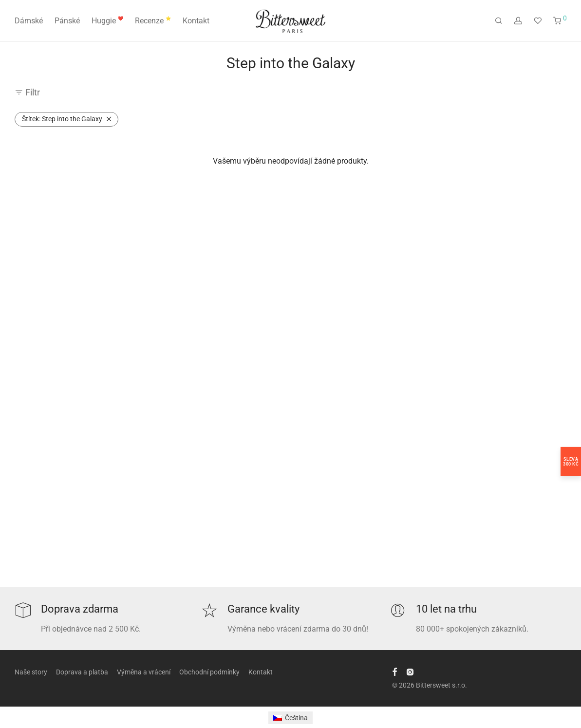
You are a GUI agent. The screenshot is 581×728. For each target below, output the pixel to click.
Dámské (29, 21)
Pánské (67, 21)
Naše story (31, 672)
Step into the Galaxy (62, 119)
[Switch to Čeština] (290, 718)
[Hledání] (499, 21)
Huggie (107, 21)
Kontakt (196, 21)
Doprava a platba (82, 672)
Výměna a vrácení (144, 672)
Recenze (153, 21)
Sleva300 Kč (571, 461)
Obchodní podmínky (209, 672)
